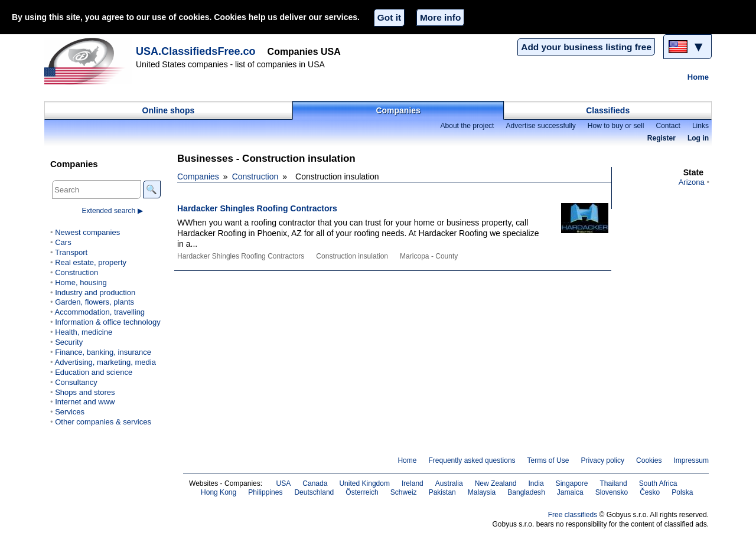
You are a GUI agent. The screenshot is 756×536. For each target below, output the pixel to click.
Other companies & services (103, 422)
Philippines (265, 492)
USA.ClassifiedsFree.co (196, 51)
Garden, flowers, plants (94, 302)
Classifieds (608, 110)
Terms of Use (548, 460)
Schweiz (404, 492)
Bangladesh (526, 492)
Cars (63, 242)
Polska (682, 492)
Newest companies (87, 232)
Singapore (572, 483)
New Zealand (496, 483)
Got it (389, 17)
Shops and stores (85, 392)
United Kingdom (364, 483)
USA (284, 483)
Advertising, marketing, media (105, 362)
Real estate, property (91, 262)
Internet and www (85, 402)
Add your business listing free (586, 47)
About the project (467, 126)
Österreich (362, 492)
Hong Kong (219, 492)
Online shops (169, 110)
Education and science (94, 372)
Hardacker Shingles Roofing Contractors (257, 208)
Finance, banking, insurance (103, 352)
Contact (668, 126)
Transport (71, 252)
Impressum (692, 460)
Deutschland (314, 492)
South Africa (658, 483)
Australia (449, 483)
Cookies (649, 460)
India (536, 483)
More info (440, 17)
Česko (650, 492)
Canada (315, 483)
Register (661, 138)
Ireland (413, 483)
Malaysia (482, 492)
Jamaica (570, 492)
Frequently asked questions (472, 460)
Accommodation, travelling (100, 312)
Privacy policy (602, 460)
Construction (255, 177)
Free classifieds (573, 515)
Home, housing (81, 282)
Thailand (613, 483)
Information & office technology (107, 322)
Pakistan (442, 492)
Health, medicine (84, 332)
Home (698, 77)
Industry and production (95, 292)
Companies (398, 110)
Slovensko (612, 492)
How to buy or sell (616, 126)
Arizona (692, 182)
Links (700, 126)
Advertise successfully (540, 126)
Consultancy (76, 382)
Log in (698, 138)
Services (70, 412)
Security (69, 342)
